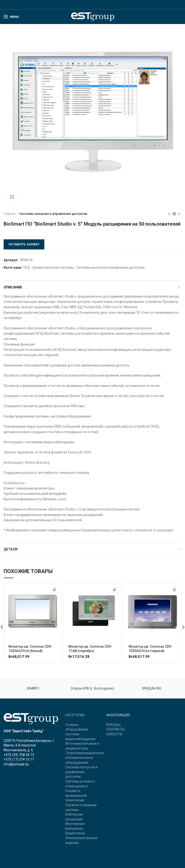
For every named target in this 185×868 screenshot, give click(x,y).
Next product (179, 214)
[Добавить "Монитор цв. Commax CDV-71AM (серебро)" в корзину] (115, 590)
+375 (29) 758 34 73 (19, 755)
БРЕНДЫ (113, 725)
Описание (13, 287)
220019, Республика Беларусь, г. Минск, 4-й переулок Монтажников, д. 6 (29, 745)
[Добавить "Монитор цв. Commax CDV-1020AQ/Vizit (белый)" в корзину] (55, 590)
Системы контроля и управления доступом (53, 214)
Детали (11, 549)
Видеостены (75, 833)
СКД (27, 268)
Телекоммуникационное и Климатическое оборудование (85, 758)
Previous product (169, 214)
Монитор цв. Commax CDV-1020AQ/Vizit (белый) (30, 649)
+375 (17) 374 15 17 (19, 759)
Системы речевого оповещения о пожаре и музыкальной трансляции (80, 791)
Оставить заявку (24, 244)
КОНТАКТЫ (116, 729)
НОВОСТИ (114, 734)
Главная (10, 214)
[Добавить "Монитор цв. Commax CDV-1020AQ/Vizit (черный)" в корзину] (175, 590)
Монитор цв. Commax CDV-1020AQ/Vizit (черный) (151, 649)
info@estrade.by (16, 764)
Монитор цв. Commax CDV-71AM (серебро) (90, 649)
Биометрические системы (53, 268)
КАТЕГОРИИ (75, 715)
